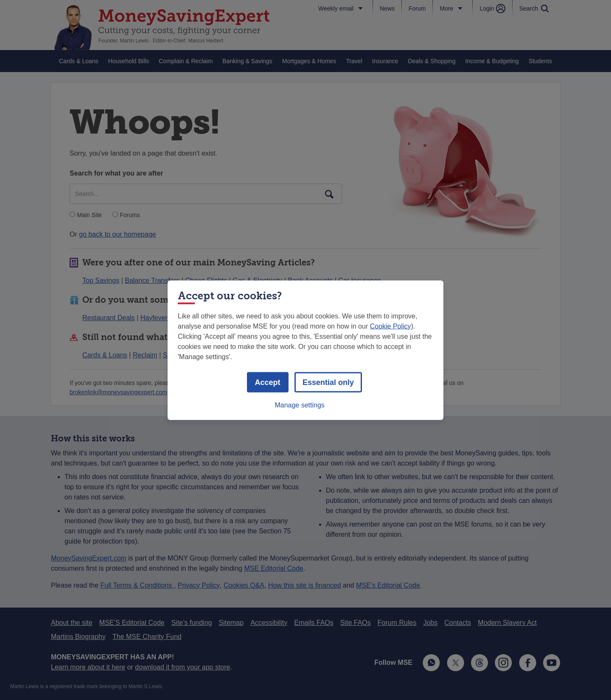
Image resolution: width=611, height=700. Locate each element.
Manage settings (299, 405)
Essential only (328, 382)
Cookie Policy (391, 326)
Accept (268, 382)
